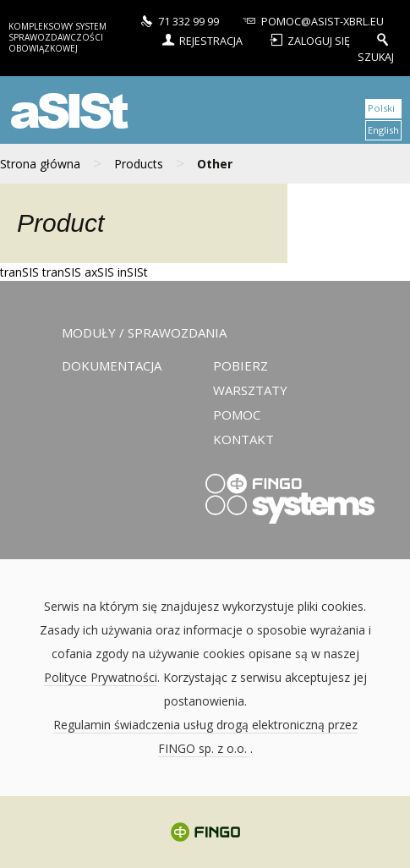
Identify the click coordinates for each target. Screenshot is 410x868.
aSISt (67, 110)
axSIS (99, 272)
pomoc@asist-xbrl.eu (312, 20)
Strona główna (40, 164)
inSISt (133, 272)
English (383, 130)
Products (139, 164)
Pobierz (241, 365)
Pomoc (237, 415)
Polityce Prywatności (101, 677)
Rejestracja (201, 39)
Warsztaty (250, 390)
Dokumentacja (112, 365)
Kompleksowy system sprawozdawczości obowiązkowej (57, 37)
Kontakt (243, 439)
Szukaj (376, 47)
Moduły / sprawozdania (144, 332)
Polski (381, 108)
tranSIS (19, 272)
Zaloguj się (310, 39)
